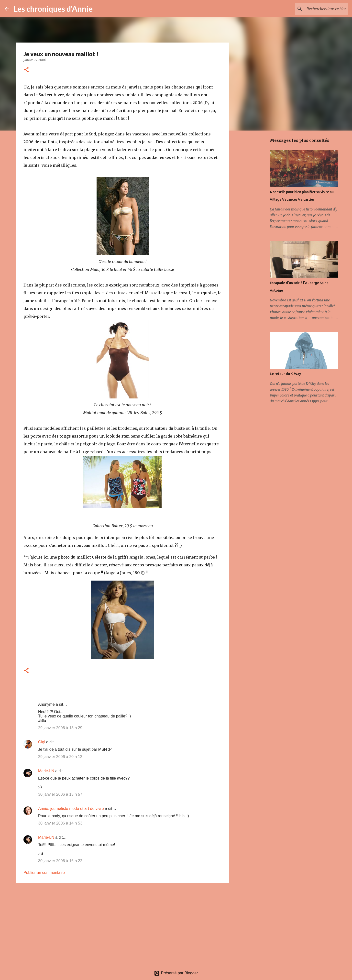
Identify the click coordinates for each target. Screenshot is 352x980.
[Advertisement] (122, 924)
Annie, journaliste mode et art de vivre (71, 809)
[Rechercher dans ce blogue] (322, 9)
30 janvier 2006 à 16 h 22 (60, 861)
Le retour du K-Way (285, 374)
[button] (26, 70)
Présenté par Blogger (176, 973)
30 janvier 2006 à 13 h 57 (60, 794)
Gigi (42, 742)
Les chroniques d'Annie (53, 9)
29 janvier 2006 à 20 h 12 (60, 757)
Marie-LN (46, 771)
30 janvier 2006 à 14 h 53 (60, 823)
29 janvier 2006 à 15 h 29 (60, 728)
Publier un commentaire (44, 873)
